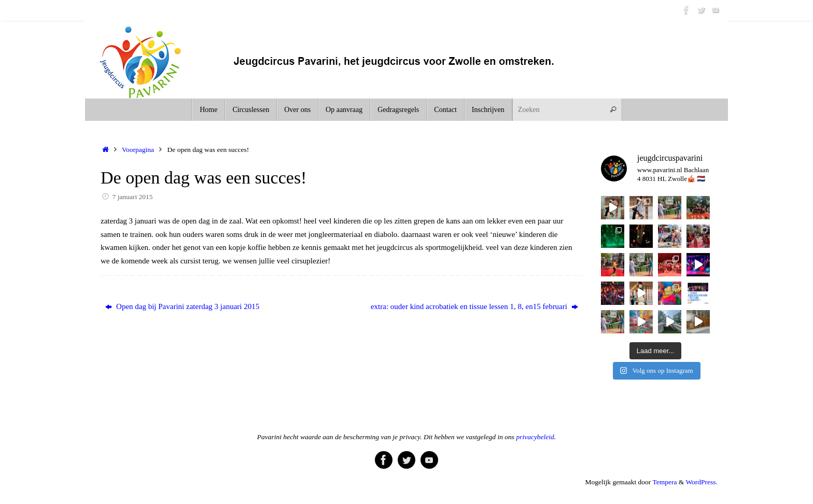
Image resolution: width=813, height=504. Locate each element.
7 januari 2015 (133, 197)
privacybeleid (535, 437)
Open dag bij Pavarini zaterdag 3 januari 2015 (182, 306)
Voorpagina (138, 150)
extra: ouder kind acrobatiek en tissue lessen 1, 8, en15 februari (474, 306)
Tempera (664, 482)
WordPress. (702, 482)
